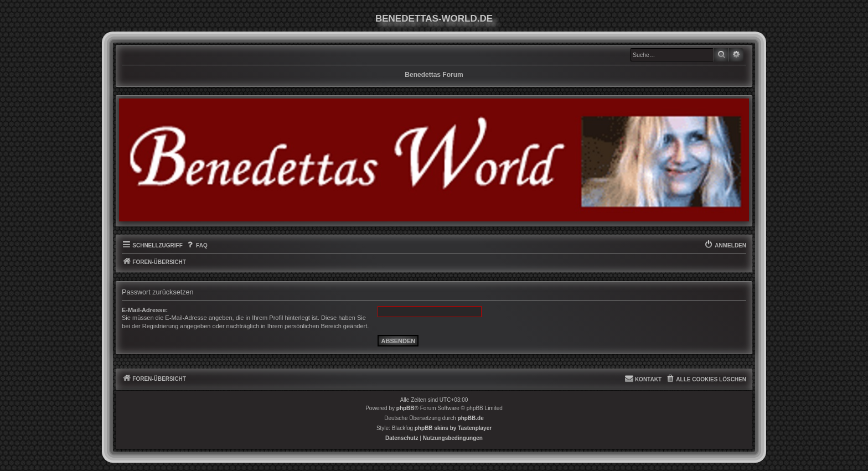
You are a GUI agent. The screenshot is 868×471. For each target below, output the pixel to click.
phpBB (405, 408)
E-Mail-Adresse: (145, 310)
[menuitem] (197, 246)
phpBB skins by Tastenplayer (453, 428)
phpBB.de (471, 418)
